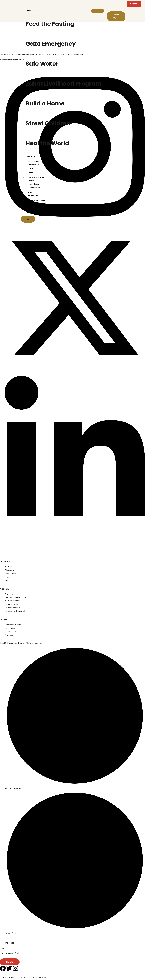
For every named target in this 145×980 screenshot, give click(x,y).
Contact (32, 204)
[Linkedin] (75, 535)
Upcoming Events (36, 177)
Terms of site (8, 943)
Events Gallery (34, 188)
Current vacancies (36, 200)
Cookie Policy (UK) (11, 953)
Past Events (33, 181)
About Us (31, 157)
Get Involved (33, 196)
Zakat (29, 212)
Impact (31, 168)
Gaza (29, 192)
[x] (75, 367)
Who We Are (34, 161)
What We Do (34, 165)
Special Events (35, 184)
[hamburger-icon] (98, 11)
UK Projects (32, 208)
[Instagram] (75, 226)
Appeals (31, 10)
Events (30, 173)
